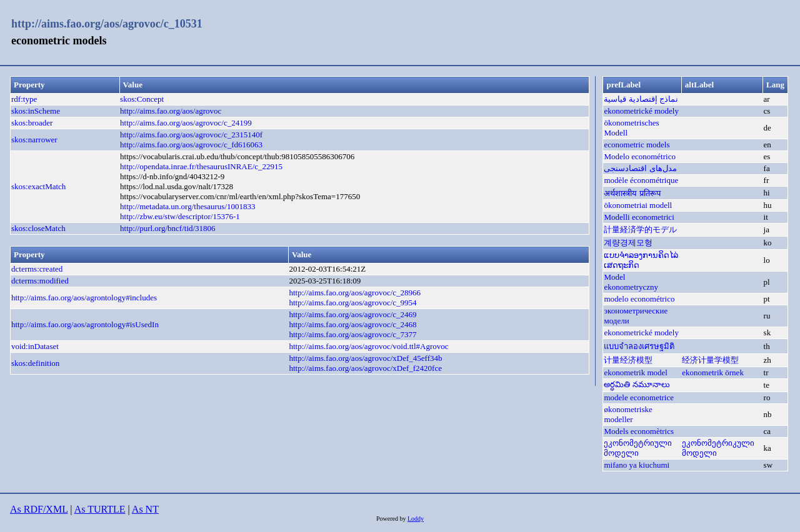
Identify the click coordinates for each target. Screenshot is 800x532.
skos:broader (32, 123)
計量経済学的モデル (640, 229)
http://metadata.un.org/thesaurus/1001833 (187, 206)
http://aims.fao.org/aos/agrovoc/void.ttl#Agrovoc (368, 346)
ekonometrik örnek (713, 372)
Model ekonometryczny (631, 282)
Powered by (392, 519)
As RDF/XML (39, 509)
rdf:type (24, 99)
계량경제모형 (628, 243)
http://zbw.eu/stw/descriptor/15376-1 (180, 216)
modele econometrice (639, 397)
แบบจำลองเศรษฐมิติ (639, 346)
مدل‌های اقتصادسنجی (640, 168)
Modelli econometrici (639, 217)
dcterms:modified (40, 281)
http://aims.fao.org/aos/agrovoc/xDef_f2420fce (365, 368)
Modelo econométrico (639, 156)
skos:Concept (142, 99)
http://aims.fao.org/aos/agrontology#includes (84, 298)
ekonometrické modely (641, 111)
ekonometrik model (635, 372)
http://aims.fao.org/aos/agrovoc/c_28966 (355, 293)
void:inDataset (35, 346)
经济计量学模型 (710, 360)
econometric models (637, 145)
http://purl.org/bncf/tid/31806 (168, 228)
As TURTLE (100, 509)
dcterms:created (37, 269)
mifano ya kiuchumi (637, 465)
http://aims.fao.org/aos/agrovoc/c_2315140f (191, 135)
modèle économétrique (641, 180)
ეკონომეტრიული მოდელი (638, 448)
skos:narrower (34, 140)
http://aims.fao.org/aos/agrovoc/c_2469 (352, 314)
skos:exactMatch (38, 186)
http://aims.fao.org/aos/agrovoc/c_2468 (352, 324)
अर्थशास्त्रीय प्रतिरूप (632, 193)
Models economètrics (639, 431)
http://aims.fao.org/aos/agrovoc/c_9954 (352, 303)
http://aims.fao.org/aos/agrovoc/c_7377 (352, 334)
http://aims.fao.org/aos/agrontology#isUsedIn (85, 324)
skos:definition (35, 363)
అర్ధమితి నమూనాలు (637, 384)
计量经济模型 (628, 360)
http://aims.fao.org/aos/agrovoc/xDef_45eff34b (365, 358)
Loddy (416, 519)
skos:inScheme (36, 111)
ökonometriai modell (638, 205)
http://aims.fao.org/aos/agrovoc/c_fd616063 (191, 145)
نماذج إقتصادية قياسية (641, 99)
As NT (145, 509)
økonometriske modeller (628, 414)
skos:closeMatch (38, 228)
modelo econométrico (639, 299)
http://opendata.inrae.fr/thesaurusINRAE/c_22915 (201, 166)
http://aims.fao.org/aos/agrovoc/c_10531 (107, 24)
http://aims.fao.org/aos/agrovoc (171, 111)
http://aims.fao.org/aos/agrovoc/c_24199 (186, 123)
